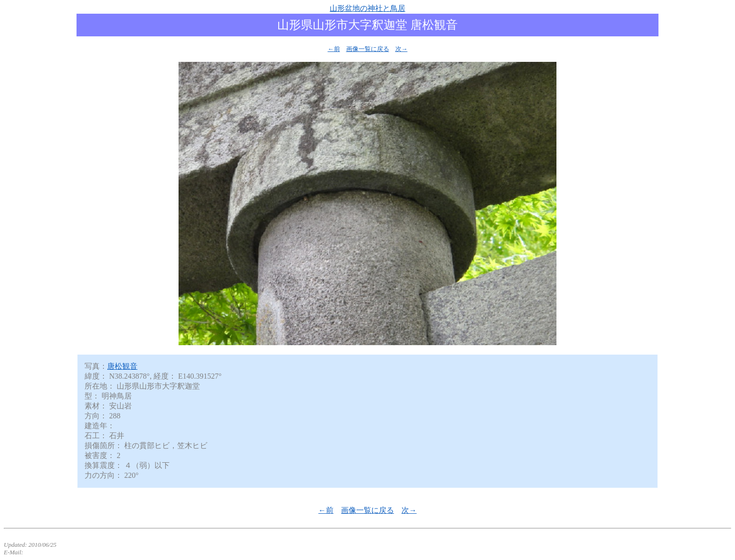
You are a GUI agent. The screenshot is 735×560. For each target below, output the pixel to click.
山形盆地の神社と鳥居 (367, 8)
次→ (402, 49)
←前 (334, 49)
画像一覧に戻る (368, 49)
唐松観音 (122, 366)
